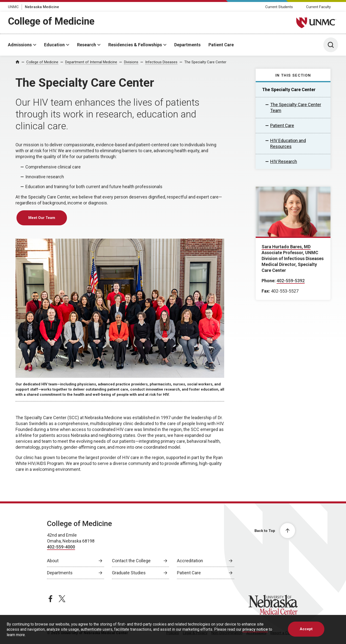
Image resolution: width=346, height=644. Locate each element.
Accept (306, 629)
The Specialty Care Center (205, 62)
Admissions (20, 45)
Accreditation (190, 561)
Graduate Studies (129, 573)
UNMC (13, 7)
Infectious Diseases (161, 62)
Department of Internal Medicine (91, 62)
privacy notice (255, 629)
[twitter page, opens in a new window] (62, 599)
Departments (187, 45)
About (53, 561)
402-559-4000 (61, 547)
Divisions (131, 62)
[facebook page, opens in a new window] (50, 599)
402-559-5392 (291, 281)
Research (86, 45)
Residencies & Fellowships (135, 45)
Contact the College (131, 561)
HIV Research (284, 161)
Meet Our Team (42, 218)
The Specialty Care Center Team (296, 107)
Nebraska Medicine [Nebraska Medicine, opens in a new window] (42, 7)
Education (54, 45)
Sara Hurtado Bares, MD (286, 247)
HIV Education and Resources (288, 143)
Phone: (269, 281)
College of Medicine (51, 21)
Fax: (266, 291)
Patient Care (221, 45)
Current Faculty (318, 7)
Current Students (279, 7)
